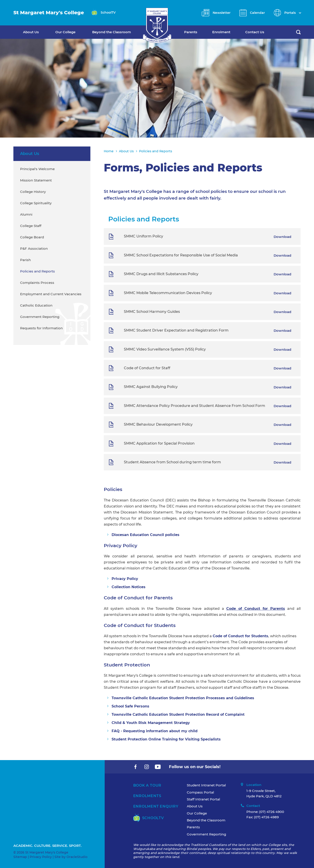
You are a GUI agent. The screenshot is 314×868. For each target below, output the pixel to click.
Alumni (26, 214)
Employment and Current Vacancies (51, 294)
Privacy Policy (125, 579)
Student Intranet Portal (206, 785)
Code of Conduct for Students (240, 636)
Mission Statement (36, 180)
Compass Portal (200, 792)
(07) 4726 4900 (272, 812)
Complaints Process (37, 283)
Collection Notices (129, 587)
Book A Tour (147, 785)
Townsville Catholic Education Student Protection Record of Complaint (178, 714)
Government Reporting (40, 317)
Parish (25, 260)
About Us (31, 32)
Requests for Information (41, 328)
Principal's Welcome (37, 169)
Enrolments (147, 796)
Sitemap (20, 857)
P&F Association (34, 248)
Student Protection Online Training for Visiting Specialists (166, 739)
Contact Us (255, 32)
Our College (65, 32)
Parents (191, 32)
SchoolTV (149, 818)
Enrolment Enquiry (156, 806)
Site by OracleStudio (71, 857)
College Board (32, 237)
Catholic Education (36, 305)
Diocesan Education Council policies (146, 535)
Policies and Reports (37, 271)
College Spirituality (36, 203)
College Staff (31, 226)
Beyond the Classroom (112, 32)
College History (33, 192)
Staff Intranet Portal (203, 799)
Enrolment (221, 32)
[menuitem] (39, 32)
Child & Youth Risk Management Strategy (151, 723)
